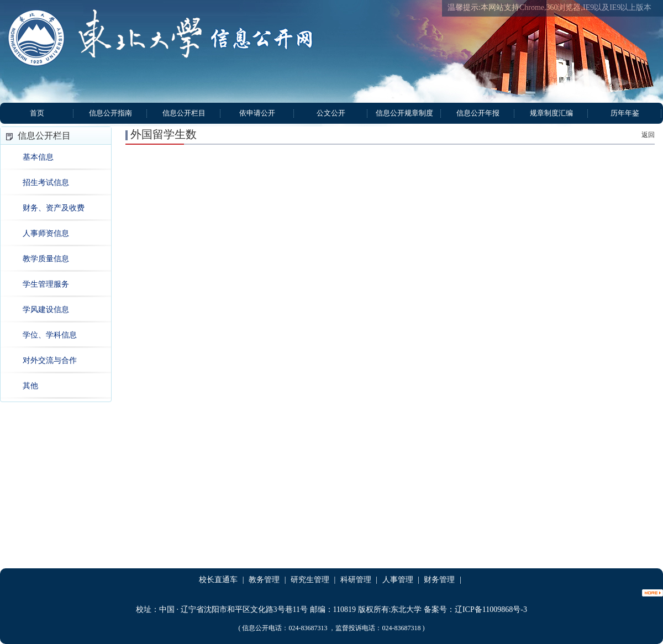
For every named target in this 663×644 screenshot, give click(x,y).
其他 (30, 386)
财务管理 (439, 580)
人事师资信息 (46, 233)
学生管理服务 (46, 284)
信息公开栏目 (184, 113)
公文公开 (331, 113)
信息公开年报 (478, 113)
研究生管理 (310, 580)
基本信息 (38, 157)
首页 (37, 113)
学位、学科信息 (50, 335)
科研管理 (356, 580)
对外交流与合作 (50, 360)
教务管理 (264, 580)
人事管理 (398, 580)
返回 (648, 135)
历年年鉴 (625, 113)
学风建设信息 (46, 310)
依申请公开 (257, 113)
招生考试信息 (46, 183)
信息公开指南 (110, 113)
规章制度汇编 (551, 113)
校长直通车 (218, 580)
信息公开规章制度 (404, 113)
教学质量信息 (46, 259)
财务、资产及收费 (54, 208)
